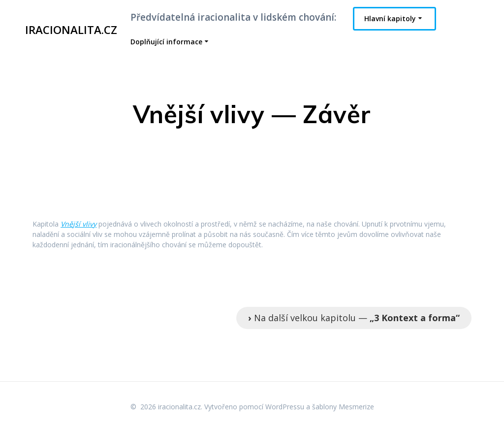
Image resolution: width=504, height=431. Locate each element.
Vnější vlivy (79, 224)
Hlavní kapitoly (390, 18)
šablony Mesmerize (343, 407)
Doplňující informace (166, 42)
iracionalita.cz (71, 30)
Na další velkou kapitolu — (354, 318)
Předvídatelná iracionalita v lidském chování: (233, 17)
